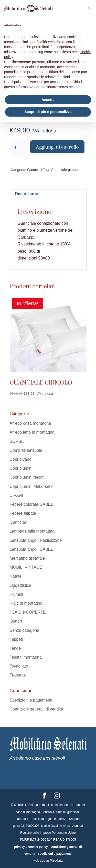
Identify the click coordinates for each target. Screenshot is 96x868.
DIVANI (16, 495)
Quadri (16, 621)
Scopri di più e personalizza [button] (48, 112)
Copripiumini (21, 468)
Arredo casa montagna (30, 423)
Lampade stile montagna (32, 531)
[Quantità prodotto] (17, 148)
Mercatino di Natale (27, 558)
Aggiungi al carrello (57, 147)
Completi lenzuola (26, 450)
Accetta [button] (48, 100)
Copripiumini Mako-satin (32, 486)
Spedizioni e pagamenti (31, 700)
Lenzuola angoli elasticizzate (36, 540)
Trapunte (18, 675)
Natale (16, 576)
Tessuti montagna (26, 657)
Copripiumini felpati (27, 477)
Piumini (16, 594)
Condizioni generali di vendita (36, 709)
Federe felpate (23, 513)
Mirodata (56, 861)
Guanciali (35, 170)
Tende (15, 648)
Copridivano (21, 459)
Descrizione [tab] (27, 194)
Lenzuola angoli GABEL (31, 549)
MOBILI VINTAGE (26, 567)
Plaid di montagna (26, 603)
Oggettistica (20, 585)
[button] (89, 8)
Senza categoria (25, 630)
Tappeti (16, 639)
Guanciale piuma (64, 170)
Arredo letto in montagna (32, 432)
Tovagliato (19, 666)
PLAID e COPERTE (28, 612)
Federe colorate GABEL (31, 504)
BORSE (17, 441)
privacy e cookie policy (31, 847)
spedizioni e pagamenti (55, 854)
